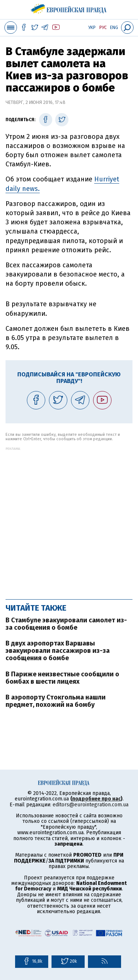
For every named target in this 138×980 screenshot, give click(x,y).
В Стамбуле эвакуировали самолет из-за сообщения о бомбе (66, 624)
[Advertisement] (69, 519)
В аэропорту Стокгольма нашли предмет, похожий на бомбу (56, 701)
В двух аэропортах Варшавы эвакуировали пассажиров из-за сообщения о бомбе (58, 651)
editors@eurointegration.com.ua (91, 805)
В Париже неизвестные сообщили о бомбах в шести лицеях (62, 678)
